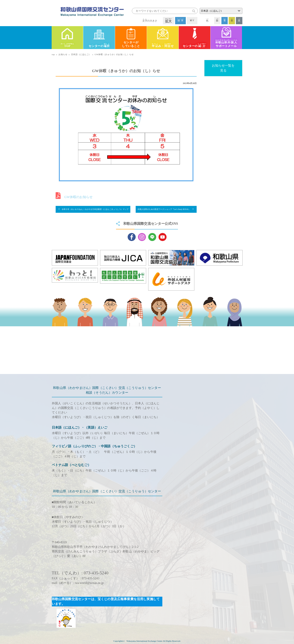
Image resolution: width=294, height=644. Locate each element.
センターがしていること (131, 44)
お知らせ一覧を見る (223, 68)
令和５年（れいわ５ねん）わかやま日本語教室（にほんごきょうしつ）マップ (95, 209)
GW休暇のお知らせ (79, 197)
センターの (99, 46)
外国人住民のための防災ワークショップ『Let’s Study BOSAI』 (164, 209)
